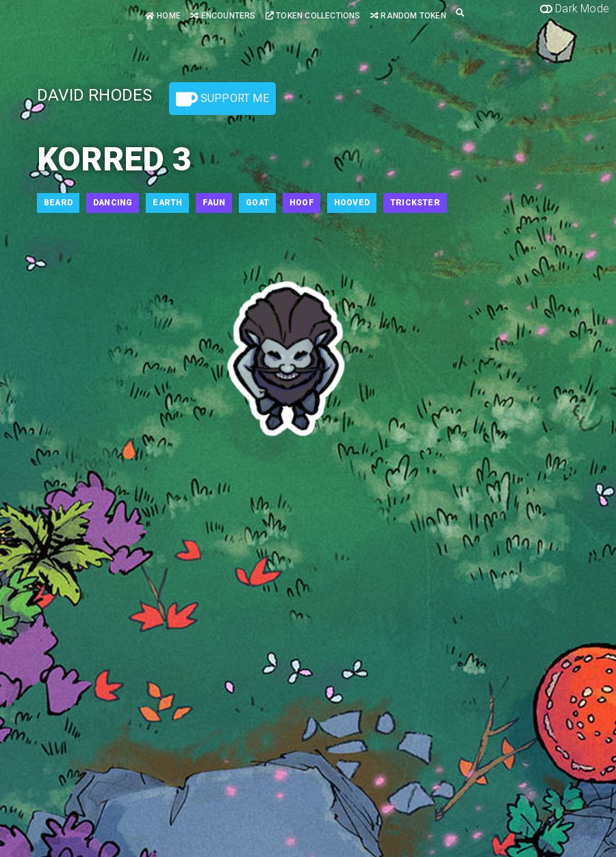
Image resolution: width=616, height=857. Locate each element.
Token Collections (313, 16)
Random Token (408, 16)
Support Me (222, 99)
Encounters (223, 16)
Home (163, 16)
